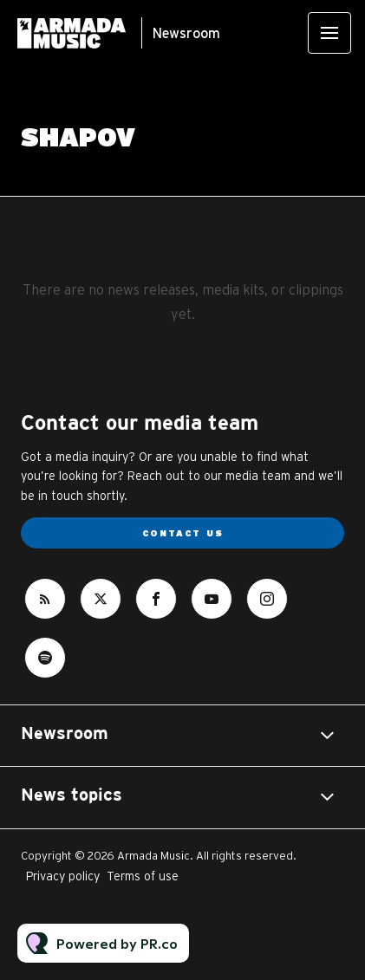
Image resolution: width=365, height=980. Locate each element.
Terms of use (143, 876)
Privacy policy (63, 876)
